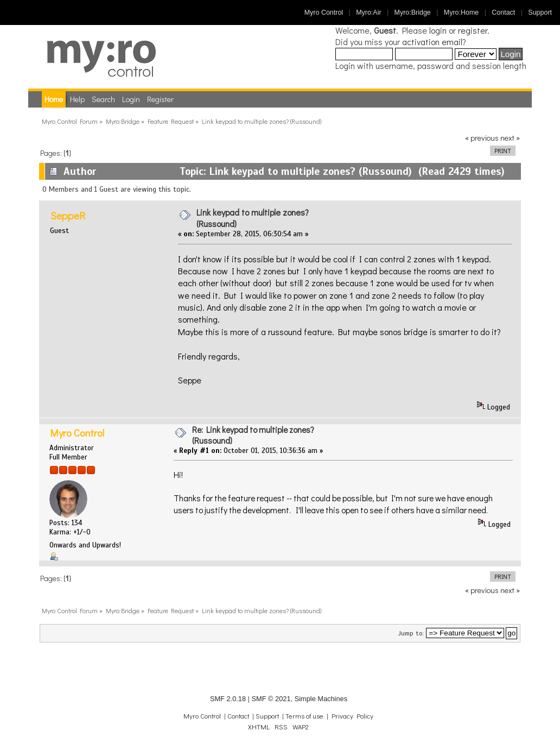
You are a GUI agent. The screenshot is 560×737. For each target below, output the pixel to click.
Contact (503, 12)
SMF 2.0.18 (228, 699)
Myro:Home (461, 12)
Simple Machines (321, 699)
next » (510, 138)
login (438, 30)
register (473, 30)
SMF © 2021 (271, 699)
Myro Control (324, 12)
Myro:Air (368, 12)
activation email (432, 42)
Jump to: (411, 633)
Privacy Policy (352, 716)
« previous (482, 138)
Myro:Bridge (413, 12)
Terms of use (304, 716)
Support (540, 12)
